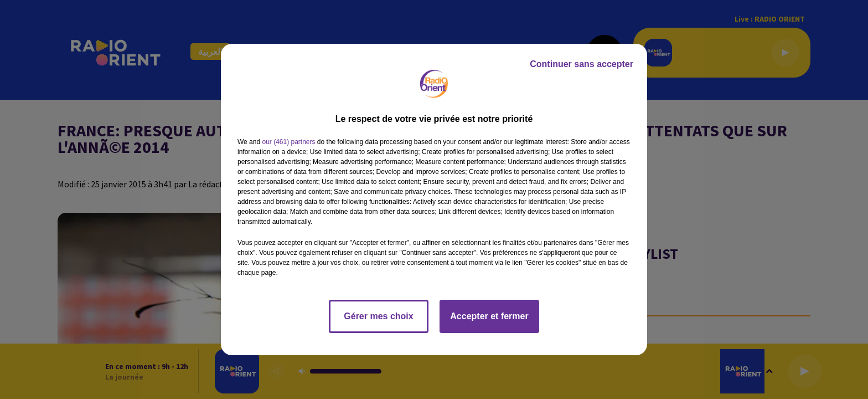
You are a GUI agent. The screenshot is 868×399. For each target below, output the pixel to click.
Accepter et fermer (489, 316)
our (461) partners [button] (288, 142)
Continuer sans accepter (582, 64)
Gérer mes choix (378, 316)
